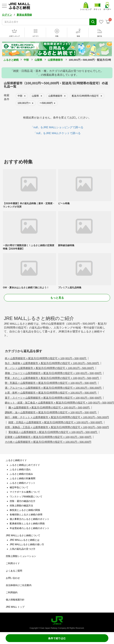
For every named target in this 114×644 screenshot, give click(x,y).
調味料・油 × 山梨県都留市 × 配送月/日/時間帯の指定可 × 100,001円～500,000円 (51, 412)
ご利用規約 (12, 592)
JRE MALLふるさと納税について (23, 535)
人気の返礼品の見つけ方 (23, 549)
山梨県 (38, 60)
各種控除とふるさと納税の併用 (26, 515)
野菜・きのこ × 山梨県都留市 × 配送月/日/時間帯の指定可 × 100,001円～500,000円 (52, 378)
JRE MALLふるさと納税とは (25, 540)
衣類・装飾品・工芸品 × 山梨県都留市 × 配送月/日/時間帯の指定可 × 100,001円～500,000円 (57, 427)
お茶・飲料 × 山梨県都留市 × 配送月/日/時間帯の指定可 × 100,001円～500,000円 (51, 393)
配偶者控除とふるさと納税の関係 (27, 524)
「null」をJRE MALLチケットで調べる (57, 133)
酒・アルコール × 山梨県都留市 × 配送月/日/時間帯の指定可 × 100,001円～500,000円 (53, 388)
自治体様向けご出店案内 (19, 585)
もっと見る (57, 298)
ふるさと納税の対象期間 (23, 478)
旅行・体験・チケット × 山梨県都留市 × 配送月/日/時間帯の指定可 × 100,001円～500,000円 (57, 417)
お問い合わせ (13, 578)
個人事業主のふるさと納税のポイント (30, 519)
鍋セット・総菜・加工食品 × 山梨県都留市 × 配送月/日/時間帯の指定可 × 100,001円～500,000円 (59, 403)
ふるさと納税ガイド (16, 460)
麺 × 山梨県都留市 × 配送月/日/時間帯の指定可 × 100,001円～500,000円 (49, 408)
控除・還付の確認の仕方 (23, 501)
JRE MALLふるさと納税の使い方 (27, 544)
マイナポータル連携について (25, 492)
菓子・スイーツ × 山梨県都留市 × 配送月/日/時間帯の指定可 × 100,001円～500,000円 (53, 398)
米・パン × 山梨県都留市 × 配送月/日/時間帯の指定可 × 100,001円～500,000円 (50, 368)
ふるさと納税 (11, 60)
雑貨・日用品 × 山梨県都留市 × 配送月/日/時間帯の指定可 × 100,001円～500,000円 (56, 422)
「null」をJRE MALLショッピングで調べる (57, 127)
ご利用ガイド (13, 563)
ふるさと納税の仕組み (21, 474)
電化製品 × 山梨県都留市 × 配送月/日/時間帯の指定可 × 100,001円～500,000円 (53, 432)
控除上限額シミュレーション (21, 556)
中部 (26, 60)
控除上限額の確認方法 (21, 506)
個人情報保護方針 (15, 600)
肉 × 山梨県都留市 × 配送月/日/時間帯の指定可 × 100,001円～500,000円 (46, 358)
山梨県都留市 (55, 60)
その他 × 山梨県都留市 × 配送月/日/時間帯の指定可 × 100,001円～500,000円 (48, 442)
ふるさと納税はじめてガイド (25, 465)
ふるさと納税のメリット (23, 483)
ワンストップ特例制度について (26, 497)
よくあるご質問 (14, 571)
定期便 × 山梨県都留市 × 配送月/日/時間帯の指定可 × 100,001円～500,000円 (48, 437)
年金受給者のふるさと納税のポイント (30, 528)
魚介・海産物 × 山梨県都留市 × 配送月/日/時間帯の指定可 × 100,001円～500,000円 (52, 363)
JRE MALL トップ (15, 607)
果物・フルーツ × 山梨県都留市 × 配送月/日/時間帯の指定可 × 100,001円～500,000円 (53, 373)
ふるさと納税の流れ (20, 469)
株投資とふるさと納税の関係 (25, 510)
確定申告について (19, 487)
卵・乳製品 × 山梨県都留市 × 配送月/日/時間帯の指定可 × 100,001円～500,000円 (51, 383)
